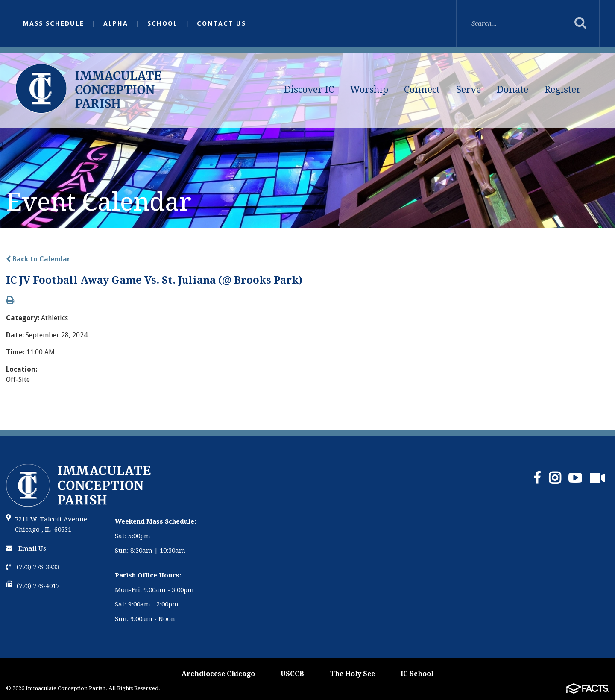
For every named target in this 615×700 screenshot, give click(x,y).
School (163, 23)
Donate (512, 89)
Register (563, 89)
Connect (422, 89)
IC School (417, 674)
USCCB (292, 674)
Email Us (26, 548)
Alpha (116, 23)
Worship (369, 89)
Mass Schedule (54, 23)
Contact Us (221, 23)
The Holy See (353, 674)
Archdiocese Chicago (218, 674)
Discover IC (309, 89)
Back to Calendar (38, 259)
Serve (469, 89)
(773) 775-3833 (33, 567)
